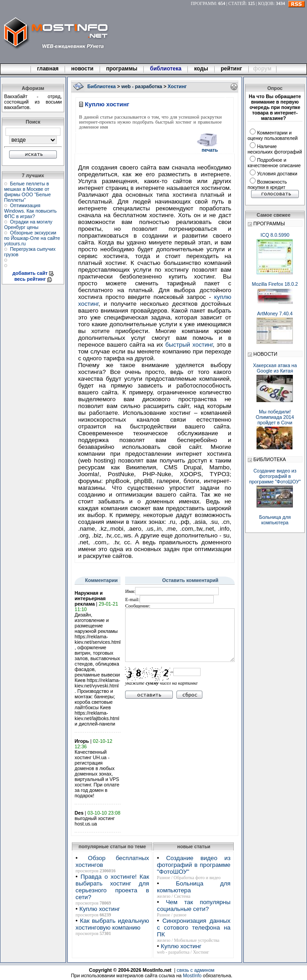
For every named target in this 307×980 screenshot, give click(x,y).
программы (122, 69)
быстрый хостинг (189, 345)
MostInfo (192, 975)
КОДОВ (266, 3)
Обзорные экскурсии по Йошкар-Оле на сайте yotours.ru (32, 238)
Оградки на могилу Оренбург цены (28, 224)
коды (201, 69)
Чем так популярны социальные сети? (194, 905)
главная (48, 69)
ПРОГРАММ (204, 3)
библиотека (166, 69)
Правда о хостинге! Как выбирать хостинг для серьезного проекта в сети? (112, 887)
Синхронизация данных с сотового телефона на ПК (194, 928)
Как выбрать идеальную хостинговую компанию (112, 924)
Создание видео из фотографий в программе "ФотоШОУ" (194, 865)
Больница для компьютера (275, 520)
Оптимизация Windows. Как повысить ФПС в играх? (30, 211)
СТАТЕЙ (237, 3)
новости (82, 69)
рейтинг (232, 69)
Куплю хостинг (99, 909)
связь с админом (196, 970)
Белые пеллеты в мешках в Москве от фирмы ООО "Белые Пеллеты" (28, 192)
